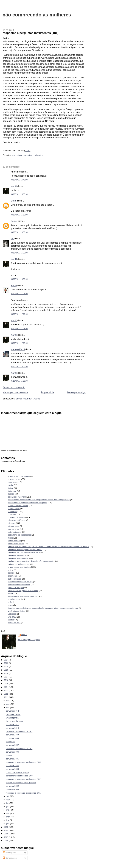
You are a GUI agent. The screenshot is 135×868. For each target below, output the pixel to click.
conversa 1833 (12, 769)
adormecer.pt (14, 482)
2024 (7, 660)
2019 (7, 670)
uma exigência (12, 718)
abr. (8, 813)
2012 (7, 694)
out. (8, 708)
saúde (11, 593)
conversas (13, 512)
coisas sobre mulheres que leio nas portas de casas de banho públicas (39, 500)
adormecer (11, 742)
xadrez (11, 620)
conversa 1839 (12, 735)
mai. (9, 810)
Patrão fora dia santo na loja (20, 582)
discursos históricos (17, 520)
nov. (8, 704)
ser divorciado (14, 599)
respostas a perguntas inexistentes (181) (30, 33)
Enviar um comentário (14, 387)
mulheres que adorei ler (18, 558)
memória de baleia (16, 544)
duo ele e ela (14, 529)
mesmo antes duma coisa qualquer (21, 783)
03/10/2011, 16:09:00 (19, 232)
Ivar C (14, 186)
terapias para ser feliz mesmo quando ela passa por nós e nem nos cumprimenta (43, 608)
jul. (8, 803)
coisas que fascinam (17, 497)
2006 (7, 841)
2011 (7, 697)
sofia (10, 602)
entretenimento (15, 532)
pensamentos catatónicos (19, 585)
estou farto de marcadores (20, 535)
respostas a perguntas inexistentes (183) (24, 762)
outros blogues (15, 579)
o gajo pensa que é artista (19, 567)
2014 (7, 687)
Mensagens (9, 853)
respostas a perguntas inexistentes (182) (24, 779)
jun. (8, 806)
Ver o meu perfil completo (29, 639)
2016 (7, 680)
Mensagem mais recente (15, 392)
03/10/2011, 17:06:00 (19, 294)
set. (8, 796)
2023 (7, 663)
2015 (7, 684)
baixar (11, 488)
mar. (9, 817)
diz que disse (14, 526)
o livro (11, 570)
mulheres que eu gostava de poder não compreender (31, 561)
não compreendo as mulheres (37, 15)
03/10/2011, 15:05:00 (19, 194)
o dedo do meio (13, 789)
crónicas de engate (16, 517)
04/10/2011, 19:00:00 (19, 366)
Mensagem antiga (76, 392)
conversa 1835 (12, 759)
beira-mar (12, 491)
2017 (7, 677)
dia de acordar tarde (15, 721)
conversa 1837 (12, 745)
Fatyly (14, 286)
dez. (9, 701)
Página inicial (48, 392)
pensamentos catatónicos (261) (19, 749)
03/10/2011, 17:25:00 (19, 329)
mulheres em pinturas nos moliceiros (24, 552)
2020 (7, 667)
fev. (8, 820)
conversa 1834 (12, 765)
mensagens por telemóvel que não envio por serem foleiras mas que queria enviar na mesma (49, 546)
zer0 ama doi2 (14, 623)
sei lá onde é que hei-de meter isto (23, 596)
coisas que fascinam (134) (17, 772)
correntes (12, 514)
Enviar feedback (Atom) (28, 399)
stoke (10, 605)
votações (12, 614)
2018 (7, 673)
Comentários (10, 858)
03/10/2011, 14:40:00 (19, 180)
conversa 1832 (12, 786)
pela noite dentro (13, 714)
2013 (7, 690)
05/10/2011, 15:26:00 (19, 381)
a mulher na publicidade (19, 476)
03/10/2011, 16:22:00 (19, 253)
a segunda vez (15, 479)
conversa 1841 (12, 724)
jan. (8, 824)
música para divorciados (19, 564)
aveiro (11, 485)
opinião (11, 573)
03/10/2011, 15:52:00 (19, 215)
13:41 (28, 151)
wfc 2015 (12, 617)
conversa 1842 (12, 711)
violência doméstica (17, 611)
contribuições (14, 508)
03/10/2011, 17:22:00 (19, 314)
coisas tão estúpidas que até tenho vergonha (28, 503)
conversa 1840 (12, 728)
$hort (13, 201)
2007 (7, 837)
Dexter (14, 221)
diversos (12, 523)
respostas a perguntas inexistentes (28, 155)
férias (11, 538)
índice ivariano (14, 541)
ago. (9, 800)
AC (12, 239)
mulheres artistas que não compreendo (25, 550)
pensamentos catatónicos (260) (19, 776)
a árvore (9, 755)
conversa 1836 (12, 752)
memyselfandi (18, 349)
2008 (7, 834)
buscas (11, 494)
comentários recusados (18, 505)
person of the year (16, 588)
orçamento (13, 576)
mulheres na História (17, 555)
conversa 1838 (12, 738)
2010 (7, 827)
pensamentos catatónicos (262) (19, 731)
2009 (7, 830)
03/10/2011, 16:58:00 (19, 279)
